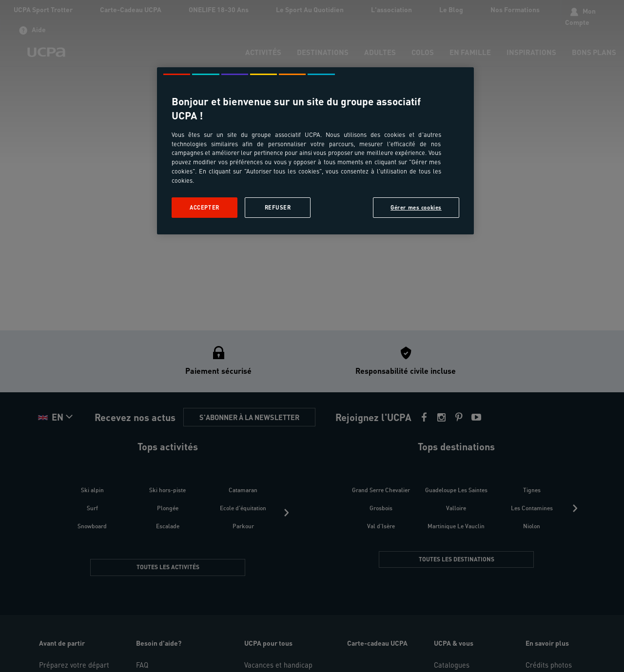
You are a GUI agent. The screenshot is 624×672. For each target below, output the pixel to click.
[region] (315, 151)
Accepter (205, 207)
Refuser (278, 207)
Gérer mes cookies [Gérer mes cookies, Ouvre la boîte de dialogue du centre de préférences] (416, 207)
